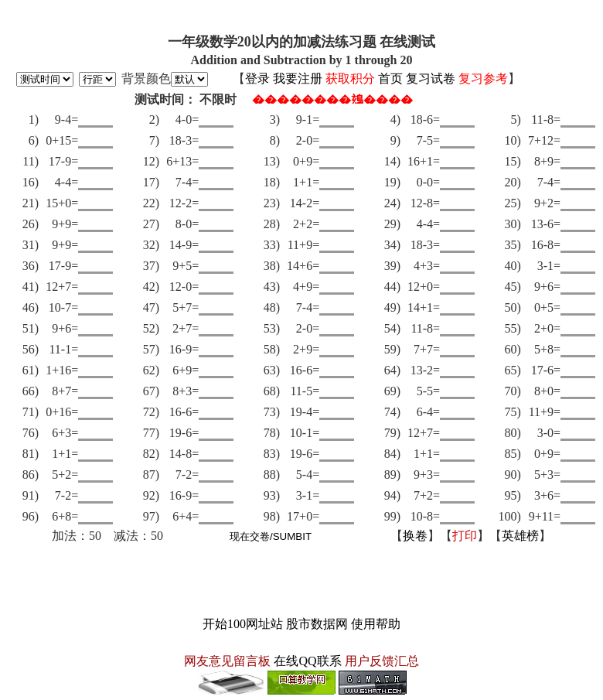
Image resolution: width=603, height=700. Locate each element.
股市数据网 (317, 624)
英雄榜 (520, 536)
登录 (257, 79)
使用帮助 (376, 624)
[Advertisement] (301, 580)
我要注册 (298, 79)
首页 (390, 79)
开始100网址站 (243, 624)
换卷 (415, 536)
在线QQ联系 (307, 661)
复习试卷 (431, 79)
